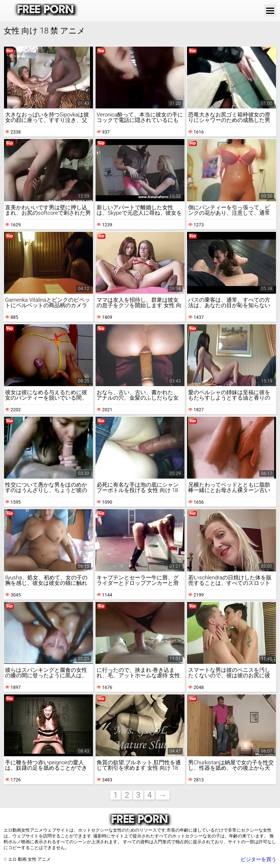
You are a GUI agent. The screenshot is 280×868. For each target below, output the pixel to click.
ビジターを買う (258, 859)
